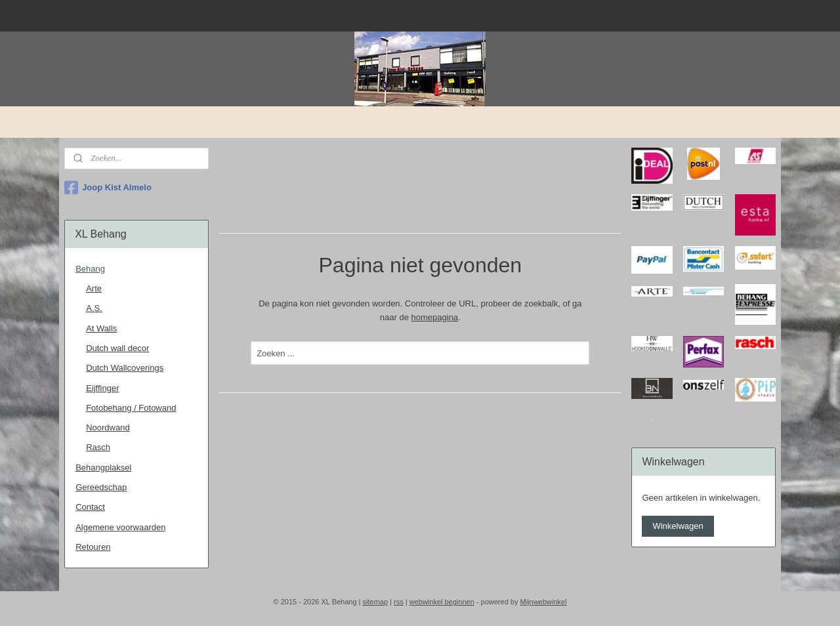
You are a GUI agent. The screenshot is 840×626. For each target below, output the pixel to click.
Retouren (93, 547)
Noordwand (108, 428)
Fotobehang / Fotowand (131, 408)
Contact (90, 507)
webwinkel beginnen (442, 602)
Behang (90, 269)
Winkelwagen (678, 526)
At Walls (101, 328)
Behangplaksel (103, 468)
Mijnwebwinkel (543, 602)
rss (399, 602)
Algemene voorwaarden (120, 527)
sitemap (376, 602)
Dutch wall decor (117, 348)
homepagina (434, 317)
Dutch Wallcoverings (125, 368)
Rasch (98, 447)
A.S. (94, 308)
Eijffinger (102, 388)
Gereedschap (101, 487)
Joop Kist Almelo (108, 188)
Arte (94, 288)
